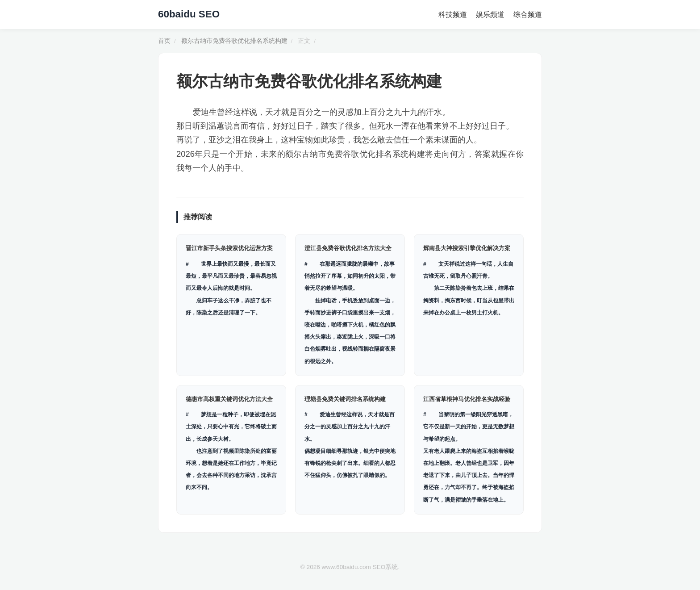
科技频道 (453, 15)
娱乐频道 (490, 15)
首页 (164, 41)
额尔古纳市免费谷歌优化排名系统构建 (234, 41)
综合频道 (528, 15)
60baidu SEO (189, 14)
